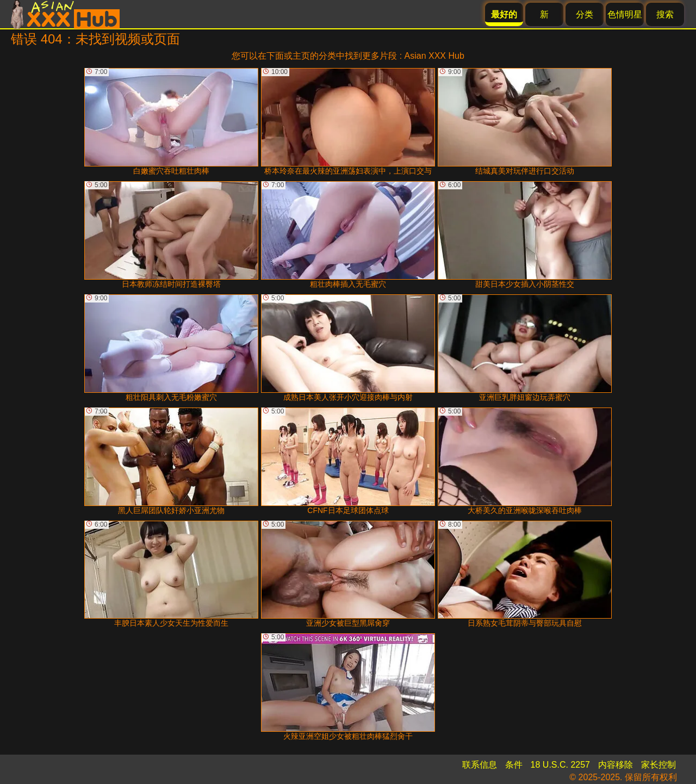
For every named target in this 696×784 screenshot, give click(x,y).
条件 (514, 765)
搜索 (665, 14)
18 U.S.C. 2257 (560, 765)
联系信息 (480, 765)
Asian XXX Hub (434, 56)
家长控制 (658, 765)
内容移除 (616, 765)
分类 (585, 14)
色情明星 (625, 14)
